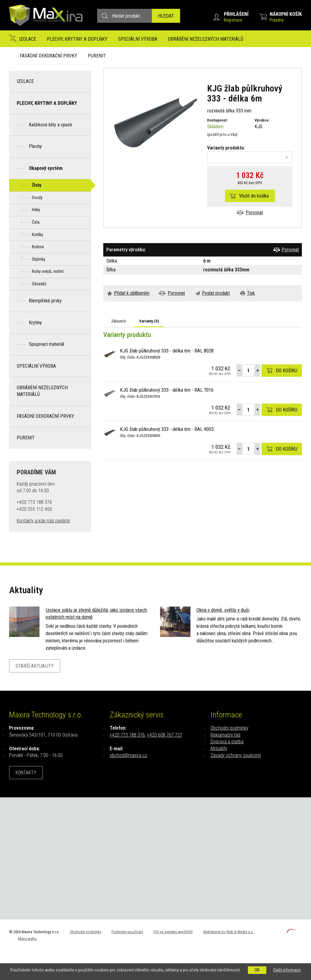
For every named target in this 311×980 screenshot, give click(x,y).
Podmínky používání (127, 932)
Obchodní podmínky (229, 728)
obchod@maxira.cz (128, 755)
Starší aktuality (35, 666)
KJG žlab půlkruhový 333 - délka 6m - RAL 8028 (167, 351)
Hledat (166, 16)
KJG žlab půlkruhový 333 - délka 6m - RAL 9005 (167, 429)
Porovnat (254, 213)
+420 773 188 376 (127, 735)
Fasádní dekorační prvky (48, 56)
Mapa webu (27, 939)
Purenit (97, 56)
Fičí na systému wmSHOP (173, 932)
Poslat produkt (216, 293)
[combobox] (250, 157)
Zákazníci (119, 321)
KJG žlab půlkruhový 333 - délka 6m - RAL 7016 (167, 390)
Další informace (287, 970)
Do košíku (287, 371)
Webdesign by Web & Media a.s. (228, 932)
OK (257, 970)
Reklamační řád (225, 735)
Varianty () (149, 321)
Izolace (28, 39)
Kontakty (26, 773)
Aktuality (219, 748)
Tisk (251, 293)
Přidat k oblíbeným (132, 293)
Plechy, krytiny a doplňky (77, 39)
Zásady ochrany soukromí (236, 755)
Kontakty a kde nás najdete (43, 521)
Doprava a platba (227, 742)
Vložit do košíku (254, 196)
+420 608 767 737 (165, 735)
